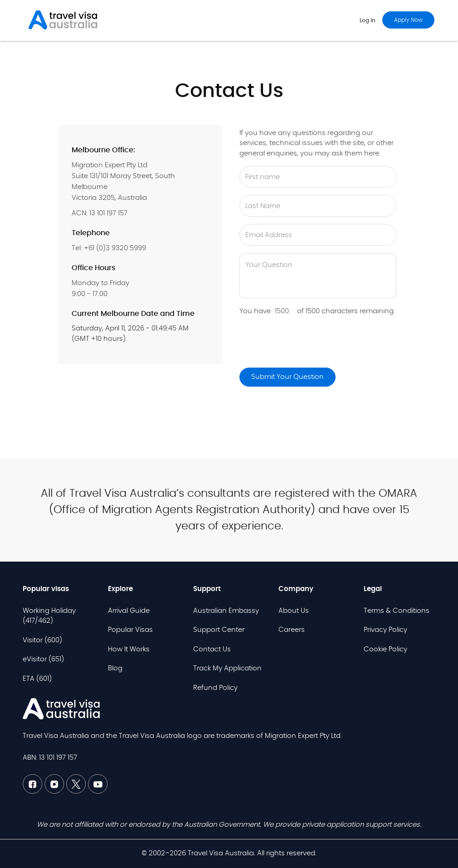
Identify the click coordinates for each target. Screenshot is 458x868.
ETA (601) (37, 679)
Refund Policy (215, 688)
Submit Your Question (287, 377)
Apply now (408, 20)
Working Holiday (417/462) (49, 616)
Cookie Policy (385, 649)
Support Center (219, 630)
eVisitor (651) (43, 659)
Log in (368, 20)
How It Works (129, 649)
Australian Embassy (226, 611)
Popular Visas (130, 630)
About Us (294, 611)
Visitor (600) (42, 640)
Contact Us (212, 649)
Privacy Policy (385, 630)
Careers (292, 630)
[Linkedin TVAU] (55, 792)
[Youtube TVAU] (98, 792)
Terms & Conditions (397, 611)
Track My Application (227, 668)
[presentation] (308, 343)
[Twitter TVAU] (77, 792)
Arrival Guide (129, 611)
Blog (115, 668)
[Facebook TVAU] (34, 792)
